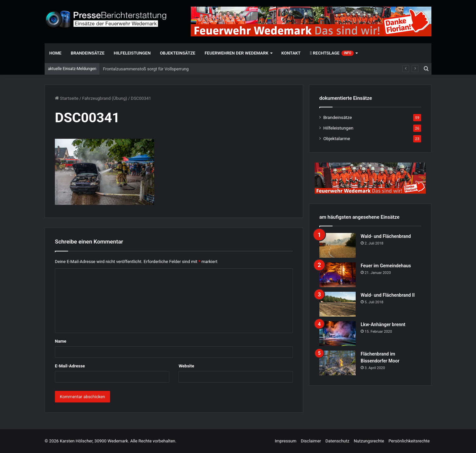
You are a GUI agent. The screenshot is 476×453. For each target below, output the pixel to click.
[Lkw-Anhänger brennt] (337, 334)
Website (186, 366)
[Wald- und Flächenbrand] (337, 245)
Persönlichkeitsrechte (409, 441)
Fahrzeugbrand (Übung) (105, 98)
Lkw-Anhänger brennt (383, 324)
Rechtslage (332, 53)
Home (55, 53)
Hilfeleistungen (132, 53)
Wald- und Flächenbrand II (388, 295)
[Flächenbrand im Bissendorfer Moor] (337, 363)
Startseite (67, 98)
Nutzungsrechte (369, 441)
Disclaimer (311, 441)
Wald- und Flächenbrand (386, 236)
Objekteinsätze (178, 53)
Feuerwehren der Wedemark (237, 53)
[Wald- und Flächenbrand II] (337, 304)
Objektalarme (337, 138)
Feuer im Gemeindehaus (386, 266)
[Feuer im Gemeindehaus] (337, 275)
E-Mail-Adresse (70, 366)
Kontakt (291, 53)
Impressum (285, 441)
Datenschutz (337, 441)
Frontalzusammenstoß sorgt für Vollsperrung (146, 69)
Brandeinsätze (88, 53)
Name (60, 341)
